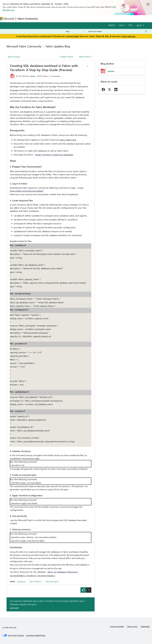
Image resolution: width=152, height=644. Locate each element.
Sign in (122, 25)
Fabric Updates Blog (58, 46)
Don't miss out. (129, 36)
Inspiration (55, 19)
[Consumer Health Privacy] (36, 635)
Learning (99, 19)
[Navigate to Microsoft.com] (7, 19)
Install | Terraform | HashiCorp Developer (54, 155)
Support (111, 19)
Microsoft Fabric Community (24, 46)
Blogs (89, 19)
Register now (8, 10)
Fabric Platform (36, 582)
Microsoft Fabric (52, 582)
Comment (14, 608)
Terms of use (132, 626)
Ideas (66, 19)
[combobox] (118, 31)
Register (112, 25)
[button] (87, 66)
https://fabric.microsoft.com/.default (27, 191)
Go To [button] (139, 25)
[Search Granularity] (75, 31)
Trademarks (145, 626)
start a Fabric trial (68, 140)
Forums (44, 19)
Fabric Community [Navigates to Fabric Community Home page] (28, 19)
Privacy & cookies (117, 626)
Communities (78, 19)
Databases (21, 582)
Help (130, 25)
